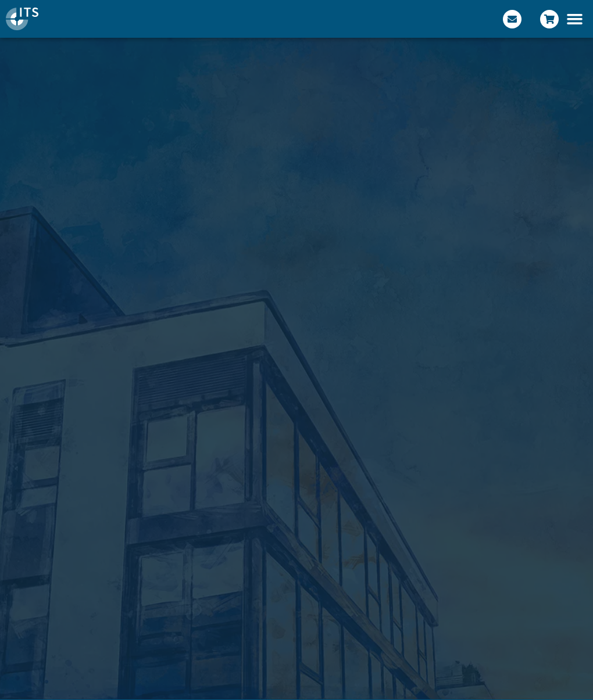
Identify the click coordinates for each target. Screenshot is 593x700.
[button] (575, 19)
